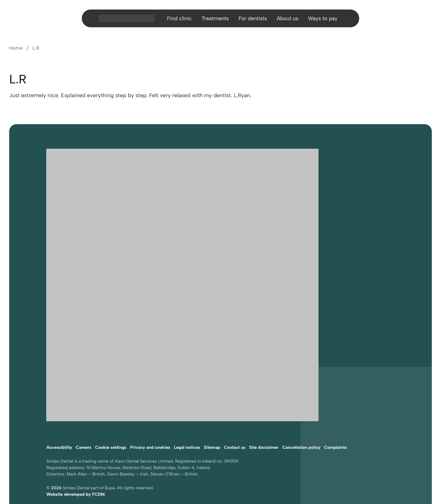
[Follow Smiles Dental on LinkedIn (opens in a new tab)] (69, 403)
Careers (83, 417)
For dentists (253, 20)
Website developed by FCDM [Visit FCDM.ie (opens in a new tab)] (75, 464)
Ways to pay (325, 20)
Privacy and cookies (150, 417)
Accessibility (59, 417)
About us (289, 20)
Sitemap (212, 417)
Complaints (335, 417)
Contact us (235, 417)
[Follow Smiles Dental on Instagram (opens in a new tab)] (58, 403)
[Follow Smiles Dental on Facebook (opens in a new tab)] (46, 403)
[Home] (124, 20)
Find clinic (177, 20)
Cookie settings (111, 417)
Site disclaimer (264, 417)
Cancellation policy (301, 417)
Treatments (214, 20)
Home (16, 48)
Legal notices (187, 417)
